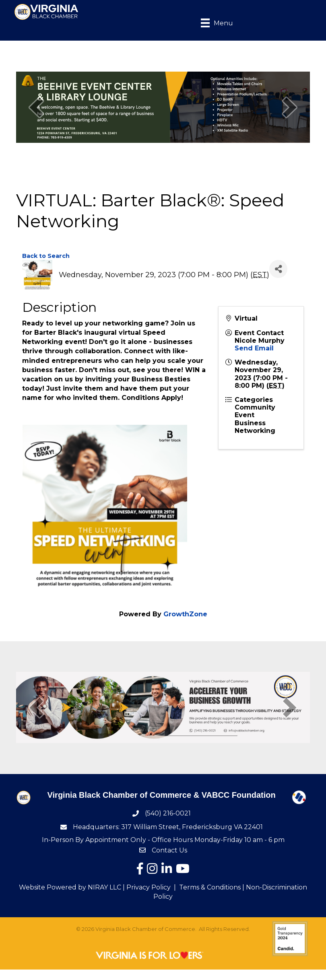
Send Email (254, 349)
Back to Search (46, 257)
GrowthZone (185, 615)
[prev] (36, 108)
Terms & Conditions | (212, 888)
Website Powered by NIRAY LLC (70, 888)
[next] (290, 108)
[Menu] (212, 24)
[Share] (278, 270)
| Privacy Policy (146, 888)
